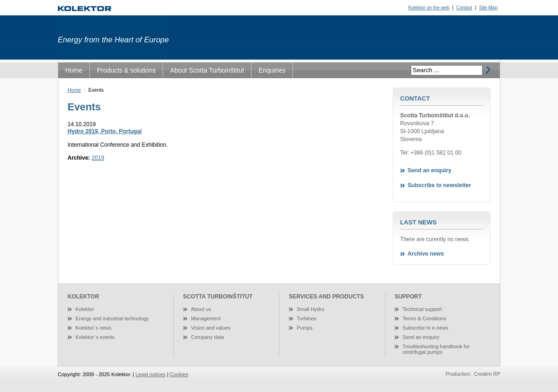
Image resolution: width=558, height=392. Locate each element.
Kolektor (85, 309)
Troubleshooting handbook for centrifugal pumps (436, 349)
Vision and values (211, 328)
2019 (98, 158)
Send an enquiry (429, 170)
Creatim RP (487, 374)
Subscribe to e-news (425, 328)
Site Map (488, 8)
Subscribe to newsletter (439, 185)
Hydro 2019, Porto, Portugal (105, 131)
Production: (459, 374)
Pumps (305, 328)
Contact (464, 8)
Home (74, 70)
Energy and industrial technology (112, 318)
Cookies (179, 374)
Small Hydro (310, 309)
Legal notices (151, 374)
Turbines (306, 318)
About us (201, 309)
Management (206, 318)
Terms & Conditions (424, 318)
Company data (208, 337)
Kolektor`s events (95, 337)
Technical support (422, 309)
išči (487, 70)
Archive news (426, 254)
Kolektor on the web (429, 8)
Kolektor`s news (93, 328)
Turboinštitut (85, 9)
